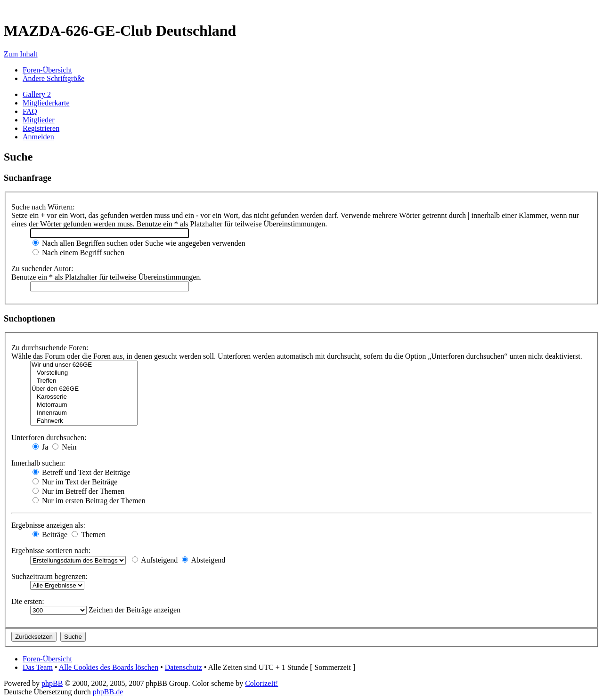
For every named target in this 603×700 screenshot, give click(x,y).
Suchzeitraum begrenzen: (49, 576)
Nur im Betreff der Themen (78, 491)
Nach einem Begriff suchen (78, 253)
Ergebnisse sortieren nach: (51, 551)
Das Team (38, 667)
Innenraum (84, 413)
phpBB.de (108, 692)
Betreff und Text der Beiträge (81, 472)
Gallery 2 (37, 94)
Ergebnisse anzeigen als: (48, 525)
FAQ (30, 111)
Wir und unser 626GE (84, 365)
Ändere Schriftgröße (53, 78)
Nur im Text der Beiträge (75, 482)
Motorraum (84, 405)
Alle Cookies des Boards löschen (109, 667)
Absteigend (204, 560)
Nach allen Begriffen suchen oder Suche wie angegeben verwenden (139, 243)
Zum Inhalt (21, 54)
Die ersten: (28, 601)
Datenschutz (183, 667)
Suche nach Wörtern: (43, 207)
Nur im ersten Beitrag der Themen (89, 501)
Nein (64, 447)
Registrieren (41, 128)
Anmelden (38, 137)
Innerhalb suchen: (38, 463)
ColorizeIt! (261, 683)
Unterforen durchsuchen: (49, 438)
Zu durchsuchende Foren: (50, 348)
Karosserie (84, 397)
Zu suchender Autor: (42, 269)
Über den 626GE (84, 389)
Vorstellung (84, 373)
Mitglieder (39, 120)
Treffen (84, 381)
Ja (40, 447)
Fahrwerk (84, 421)
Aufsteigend (155, 560)
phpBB (52, 683)
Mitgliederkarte (46, 103)
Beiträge (50, 535)
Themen (89, 535)
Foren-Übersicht (47, 70)
